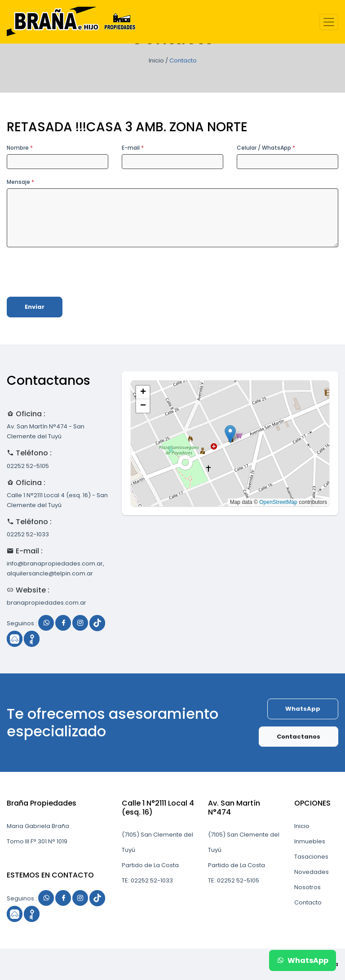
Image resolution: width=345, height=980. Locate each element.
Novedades (312, 872)
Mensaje (20, 182)
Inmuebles (310, 841)
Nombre (20, 148)
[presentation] (75, 272)
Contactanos (299, 737)
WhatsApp (303, 709)
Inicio (156, 60)
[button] (230, 434)
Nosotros (307, 887)
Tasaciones (311, 857)
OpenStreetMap (278, 502)
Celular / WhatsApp (266, 148)
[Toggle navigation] (329, 22)
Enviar (35, 307)
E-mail (133, 148)
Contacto (308, 902)
